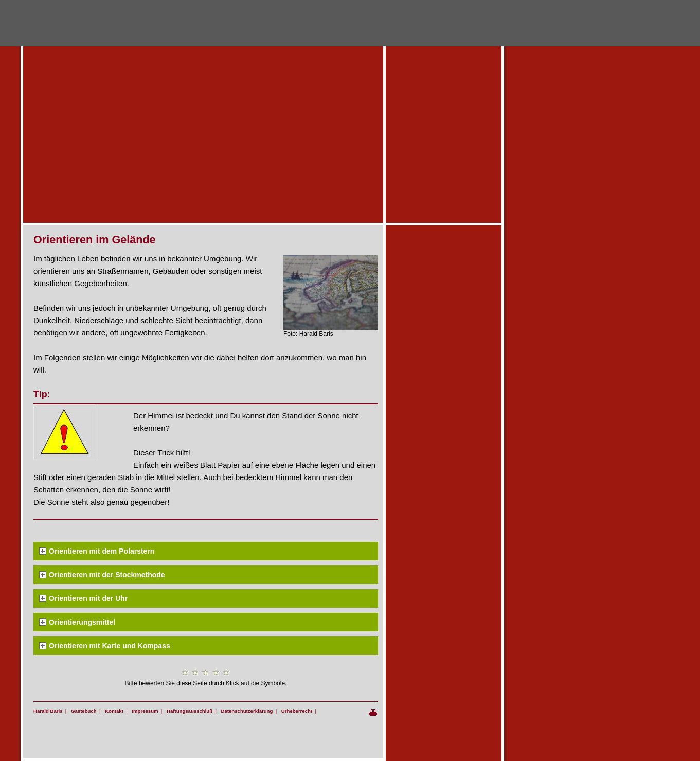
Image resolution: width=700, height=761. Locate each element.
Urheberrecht (297, 711)
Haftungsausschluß (190, 711)
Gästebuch (84, 711)
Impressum (145, 711)
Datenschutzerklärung (247, 711)
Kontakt (114, 711)
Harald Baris (48, 711)
